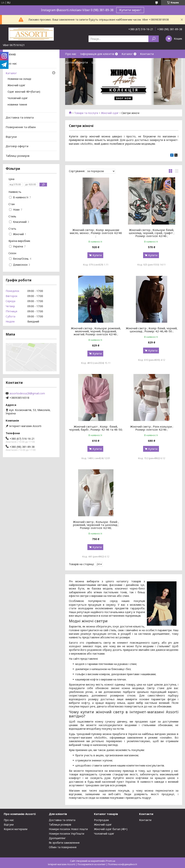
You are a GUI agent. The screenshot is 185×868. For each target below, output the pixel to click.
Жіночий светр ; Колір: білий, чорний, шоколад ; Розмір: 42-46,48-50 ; (152, 330)
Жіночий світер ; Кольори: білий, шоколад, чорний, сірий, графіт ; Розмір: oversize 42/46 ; (151, 233)
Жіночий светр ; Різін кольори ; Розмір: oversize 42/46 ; (152, 428)
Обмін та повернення (63, 847)
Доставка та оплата (20, 117)
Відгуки (11, 136)
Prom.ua (111, 861)
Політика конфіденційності (123, 864)
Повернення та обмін (21, 127)
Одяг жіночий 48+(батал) (24, 92)
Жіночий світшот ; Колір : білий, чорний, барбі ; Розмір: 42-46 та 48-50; (96, 428)
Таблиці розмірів (18, 156)
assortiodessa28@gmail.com (27, 393)
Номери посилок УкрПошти (67, 834)
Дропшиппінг (57, 838)
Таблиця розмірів (60, 825)
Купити (97, 255)
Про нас (71, 54)
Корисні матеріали (16, 829)
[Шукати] (154, 39)
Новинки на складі (19, 79)
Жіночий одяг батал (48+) (111, 829)
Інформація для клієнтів (97, 54)
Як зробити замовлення (64, 843)
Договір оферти (76, 62)
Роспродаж (101, 820)
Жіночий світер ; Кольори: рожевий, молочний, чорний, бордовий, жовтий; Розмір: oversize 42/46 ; (96, 331)
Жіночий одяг (110, 113)
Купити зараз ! (130, 10)
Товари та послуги (86, 113)
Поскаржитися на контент (92, 864)
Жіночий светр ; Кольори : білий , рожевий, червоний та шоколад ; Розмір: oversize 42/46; (96, 525)
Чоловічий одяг (18, 98)
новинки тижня (17, 105)
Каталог (127, 54)
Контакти (147, 54)
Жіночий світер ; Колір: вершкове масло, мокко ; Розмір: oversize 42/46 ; (96, 233)
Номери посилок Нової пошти (68, 829)
